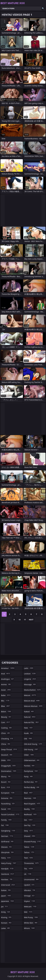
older (29, 755)
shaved (30, 836)
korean (7, 923)
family (7, 820)
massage (30, 684)
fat (5, 825)
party (29, 776)
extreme (7, 798)
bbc (5, 701)
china (6, 744)
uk (28, 874)
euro (6, 787)
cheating (7, 739)
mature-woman (34, 706)
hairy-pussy (9, 863)
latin (29, 668)
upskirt (29, 885)
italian (6, 890)
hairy (6, 858)
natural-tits (32, 722)
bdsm (6, 711)
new (29, 728)
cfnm (6, 733)
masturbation (33, 690)
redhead (31, 814)
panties (30, 766)
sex (29, 820)
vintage (30, 896)
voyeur (30, 901)
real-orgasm (32, 804)
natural (30, 717)
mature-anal (32, 701)
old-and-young (33, 744)
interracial (8, 885)
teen (29, 858)
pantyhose (31, 771)
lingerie (30, 679)
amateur (8, 668)
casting (7, 728)
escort (6, 782)
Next (31, 620)
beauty (6, 717)
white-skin (31, 923)
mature (30, 695)
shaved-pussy (33, 841)
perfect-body (32, 787)
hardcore (8, 874)
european (8, 793)
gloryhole (8, 852)
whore (30, 928)
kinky (6, 912)
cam (6, 722)
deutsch (7, 755)
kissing (6, 917)
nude (29, 733)
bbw (6, 706)
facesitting (8, 804)
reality (30, 809)
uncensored (32, 879)
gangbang (8, 831)
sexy (29, 831)
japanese (8, 901)
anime (6, 684)
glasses (7, 847)
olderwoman (32, 760)
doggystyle (9, 766)
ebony (6, 776)
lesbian (30, 674)
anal (6, 674)
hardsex (7, 879)
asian (6, 690)
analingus (8, 679)
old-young (31, 749)
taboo (29, 847)
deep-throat (9, 749)
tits (29, 869)
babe (6, 695)
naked (29, 711)
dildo (6, 760)
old (28, 739)
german (7, 836)
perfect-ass (31, 782)
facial (6, 809)
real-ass (30, 798)
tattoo (30, 852)
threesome (32, 863)
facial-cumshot (10, 814)
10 (20, 620)
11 (25, 620)
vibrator (30, 890)
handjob (8, 869)
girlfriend (8, 841)
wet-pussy (31, 917)
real (29, 793)
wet (28, 912)
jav (5, 906)
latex (6, 928)
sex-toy (30, 825)
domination (9, 771)
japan (6, 896)
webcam (30, 906)
